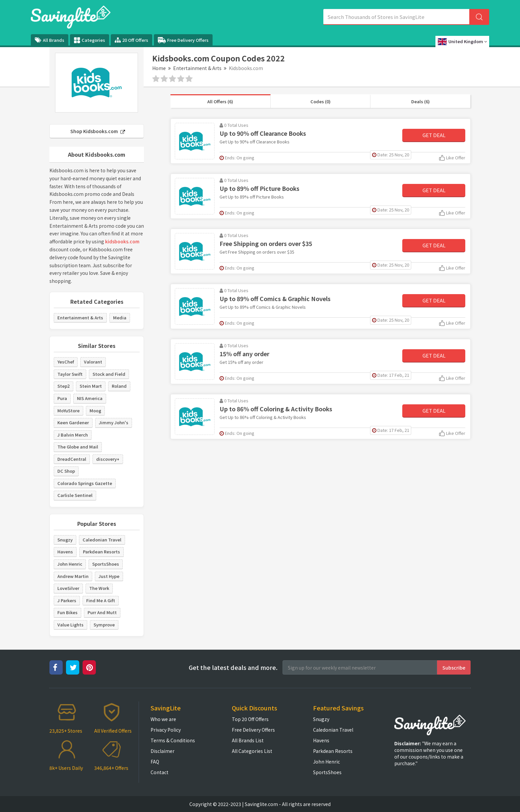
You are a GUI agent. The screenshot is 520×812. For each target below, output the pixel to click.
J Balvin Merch (73, 435)
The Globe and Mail (78, 447)
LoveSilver (68, 588)
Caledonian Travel (102, 540)
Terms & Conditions (173, 740)
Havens (65, 552)
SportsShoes (106, 564)
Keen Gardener (73, 422)
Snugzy (65, 540)
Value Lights (70, 625)
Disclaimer (162, 751)
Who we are (163, 719)
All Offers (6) (220, 101)
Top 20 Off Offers (250, 719)
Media (120, 318)
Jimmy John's (114, 422)
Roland (119, 386)
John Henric (70, 564)
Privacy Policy (166, 730)
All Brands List (248, 740)
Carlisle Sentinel (75, 495)
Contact (160, 772)
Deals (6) (421, 101)
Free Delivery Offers (183, 40)
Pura (62, 398)
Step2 (64, 386)
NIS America (90, 398)
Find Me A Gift (101, 600)
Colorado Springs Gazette (85, 483)
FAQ (155, 762)
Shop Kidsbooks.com (98, 131)
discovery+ (108, 459)
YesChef (66, 362)
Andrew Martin (73, 576)
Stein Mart (91, 386)
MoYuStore (68, 410)
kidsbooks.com (122, 241)
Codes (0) (321, 101)
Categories (90, 40)
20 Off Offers (131, 40)
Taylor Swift (70, 374)
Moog (95, 410)
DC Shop (66, 471)
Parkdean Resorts (101, 552)
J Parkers (67, 600)
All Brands (50, 40)
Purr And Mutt (102, 612)
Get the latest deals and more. (233, 667)
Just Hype (109, 576)
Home (159, 68)
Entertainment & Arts (197, 68)
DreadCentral (72, 459)
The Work (99, 588)
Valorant (93, 362)
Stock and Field (109, 374)
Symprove (104, 625)
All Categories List (252, 751)
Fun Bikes (67, 612)
